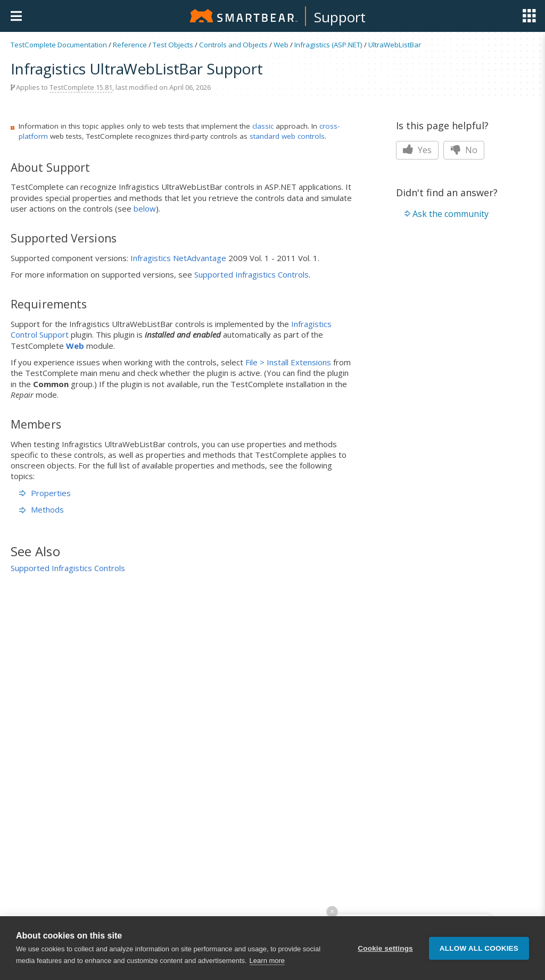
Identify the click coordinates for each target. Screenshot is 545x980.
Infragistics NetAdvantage (178, 258)
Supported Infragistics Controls (251, 274)
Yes (417, 150)
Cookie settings (385, 948)
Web (281, 45)
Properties (45, 493)
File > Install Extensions (288, 362)
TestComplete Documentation (59, 45)
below (145, 208)
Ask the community (451, 214)
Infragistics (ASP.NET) (328, 45)
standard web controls (287, 136)
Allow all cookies (479, 948)
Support (340, 17)
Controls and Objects (233, 45)
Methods (42, 509)
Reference (130, 45)
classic (263, 126)
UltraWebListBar (395, 45)
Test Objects (173, 45)
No (464, 150)
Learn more (267, 961)
